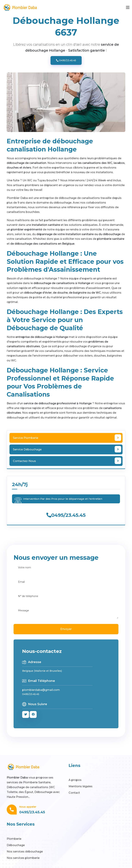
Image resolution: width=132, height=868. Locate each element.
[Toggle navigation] (128, 8)
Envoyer (66, 629)
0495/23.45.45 (66, 60)
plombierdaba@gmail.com (41, 690)
